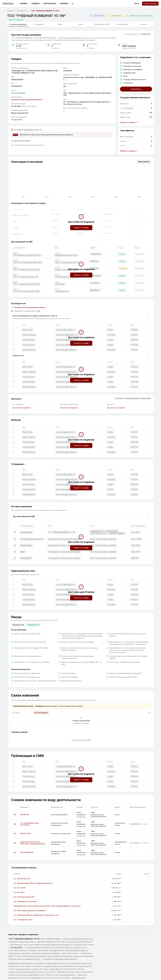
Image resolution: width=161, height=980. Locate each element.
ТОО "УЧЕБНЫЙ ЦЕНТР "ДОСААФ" (25, 902)
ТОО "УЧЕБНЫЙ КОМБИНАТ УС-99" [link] (45, 11)
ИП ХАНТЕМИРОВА (27, 852)
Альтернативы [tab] (123, 24)
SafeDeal (8, 3)
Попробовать (136, 89)
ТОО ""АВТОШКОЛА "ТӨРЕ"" (23, 920)
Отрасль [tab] (143, 24)
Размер (81, 807)
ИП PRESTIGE (25, 815)
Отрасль (95, 807)
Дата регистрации (139, 807)
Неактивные (41, 713)
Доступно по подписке (22, 408)
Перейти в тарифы (81, 228)
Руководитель (58, 807)
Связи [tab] (60, 24)
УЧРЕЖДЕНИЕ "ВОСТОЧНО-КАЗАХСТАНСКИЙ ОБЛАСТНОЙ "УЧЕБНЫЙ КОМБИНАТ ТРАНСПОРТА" (47, 906)
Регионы (64, 4)
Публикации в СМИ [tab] (102, 24)
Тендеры (35, 4)
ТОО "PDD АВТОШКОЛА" (22, 879)
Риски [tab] (81, 24)
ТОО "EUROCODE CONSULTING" (24, 897)
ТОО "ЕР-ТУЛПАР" (20, 888)
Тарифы (23, 4)
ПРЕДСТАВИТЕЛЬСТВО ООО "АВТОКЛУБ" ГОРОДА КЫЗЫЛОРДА (33, 843)
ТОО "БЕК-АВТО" (19, 892)
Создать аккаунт (150, 4)
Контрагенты (50, 4)
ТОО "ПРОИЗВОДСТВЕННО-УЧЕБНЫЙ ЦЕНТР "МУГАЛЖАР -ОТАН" (36, 915)
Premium (39, 706)
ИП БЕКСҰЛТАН (26, 833)
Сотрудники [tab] (39, 24)
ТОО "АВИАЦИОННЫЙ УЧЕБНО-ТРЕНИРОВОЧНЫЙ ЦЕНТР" (33, 883)
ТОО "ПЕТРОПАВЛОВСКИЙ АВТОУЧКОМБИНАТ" (30, 911)
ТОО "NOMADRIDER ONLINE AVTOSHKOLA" (30, 824)
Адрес (119, 807)
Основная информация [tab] (18, 25)
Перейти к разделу (129, 122)
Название (25, 807)
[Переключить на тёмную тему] (73, 4)
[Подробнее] (15, 815)
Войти (137, 4)
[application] (81, 182)
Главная (10, 11)
